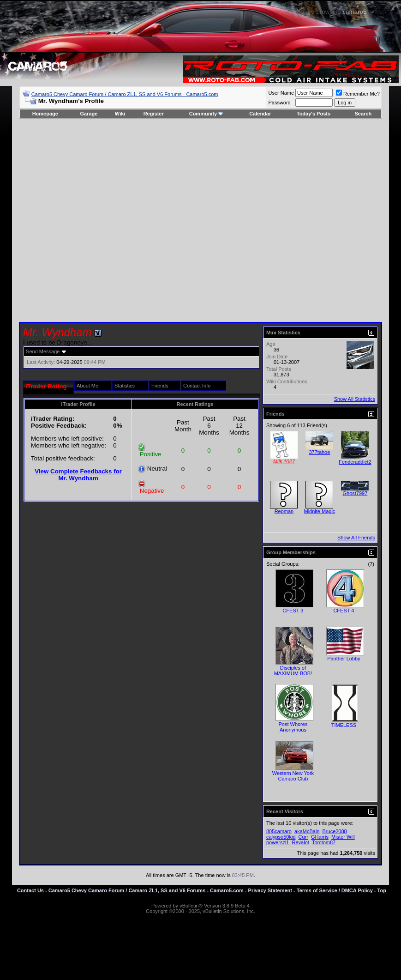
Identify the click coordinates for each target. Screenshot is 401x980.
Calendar (260, 114)
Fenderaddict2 (355, 462)
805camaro (279, 831)
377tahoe (319, 452)
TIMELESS (344, 725)
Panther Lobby (344, 659)
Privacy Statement (270, 890)
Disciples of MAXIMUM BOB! (293, 671)
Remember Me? (358, 94)
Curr (303, 837)
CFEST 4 (344, 611)
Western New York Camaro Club (293, 776)
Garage (89, 114)
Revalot (301, 842)
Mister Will (343, 837)
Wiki (120, 114)
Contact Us (30, 890)
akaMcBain (307, 831)
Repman (284, 511)
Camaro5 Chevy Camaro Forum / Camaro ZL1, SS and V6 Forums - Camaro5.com (125, 94)
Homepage (45, 114)
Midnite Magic (319, 511)
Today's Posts (314, 114)
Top (382, 890)
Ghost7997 (355, 493)
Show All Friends (356, 538)
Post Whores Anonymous (293, 727)
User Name (281, 93)
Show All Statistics (355, 399)
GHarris (320, 837)
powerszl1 (278, 842)
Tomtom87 (324, 842)
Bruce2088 (335, 831)
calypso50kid (281, 837)
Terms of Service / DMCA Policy (335, 890)
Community (206, 114)
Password (279, 103)
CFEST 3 (293, 611)
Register (154, 114)
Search (363, 114)
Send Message (43, 351)
